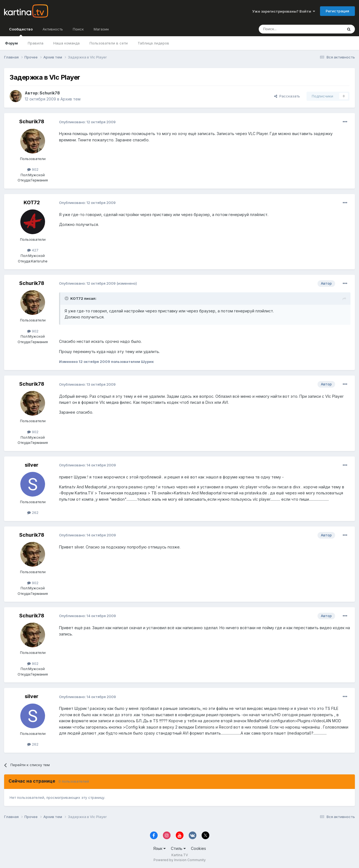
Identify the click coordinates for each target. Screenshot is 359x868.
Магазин (101, 29)
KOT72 (32, 202)
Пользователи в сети (109, 43)
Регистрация (337, 11)
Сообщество (21, 32)
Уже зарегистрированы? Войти (284, 11)
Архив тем (70, 99)
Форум (11, 43)
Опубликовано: (87, 122)
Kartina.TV (180, 855)
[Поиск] (286, 29)
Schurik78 (50, 93)
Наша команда (66, 43)
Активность (53, 29)
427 (33, 250)
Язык (159, 848)
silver (32, 465)
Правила (36, 43)
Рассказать (287, 96)
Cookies (198, 848)
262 (33, 513)
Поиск (78, 29)
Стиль (178, 848)
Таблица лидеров (153, 43)
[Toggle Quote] (67, 298)
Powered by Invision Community (180, 860)
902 (33, 169)
